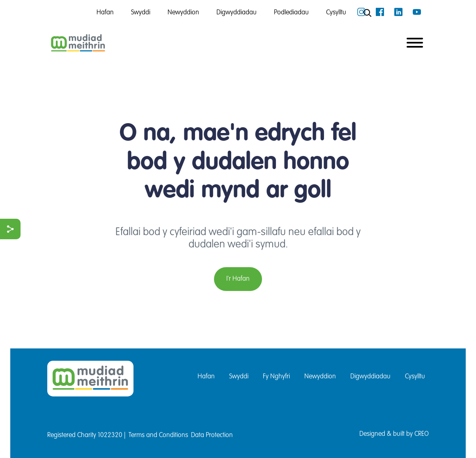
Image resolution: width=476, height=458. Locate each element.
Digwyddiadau (370, 377)
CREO (422, 434)
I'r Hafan (238, 279)
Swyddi (239, 377)
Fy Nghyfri (276, 377)
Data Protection (212, 435)
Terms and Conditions (158, 435)
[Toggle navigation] (415, 44)
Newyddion (320, 377)
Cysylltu (415, 377)
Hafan (206, 377)
